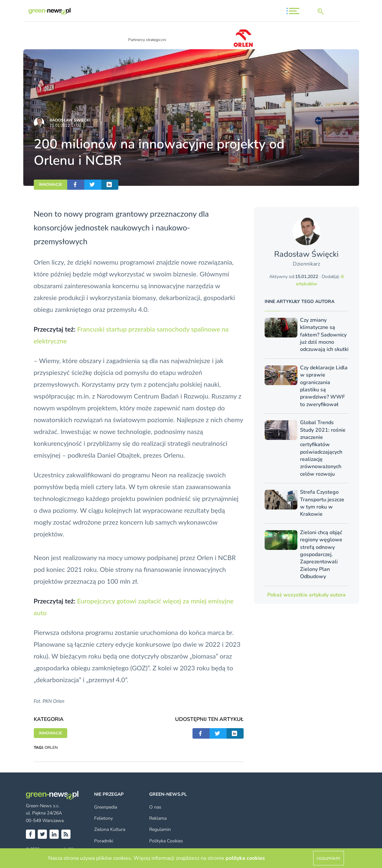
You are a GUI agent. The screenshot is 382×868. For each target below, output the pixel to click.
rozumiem (329, 858)
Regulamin (160, 829)
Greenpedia (106, 807)
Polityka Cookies (166, 841)
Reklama (158, 818)
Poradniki (104, 841)
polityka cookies (245, 858)
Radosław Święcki (70, 120)
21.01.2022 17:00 (65, 125)
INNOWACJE (50, 184)
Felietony (103, 818)
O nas (155, 807)
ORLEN (51, 748)
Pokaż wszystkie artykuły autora (306, 595)
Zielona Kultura (110, 829)
